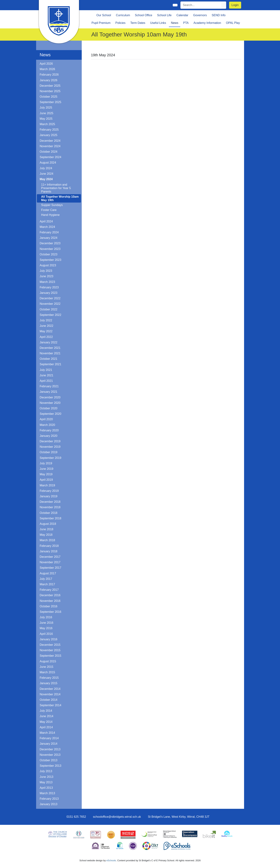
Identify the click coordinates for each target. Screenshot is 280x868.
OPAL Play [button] (233, 23)
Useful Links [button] (158, 23)
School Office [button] (144, 15)
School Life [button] (164, 15)
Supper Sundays (52, 205)
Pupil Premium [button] (101, 23)
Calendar (182, 15)
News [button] (175, 23)
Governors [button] (200, 15)
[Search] (201, 5)
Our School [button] (104, 15)
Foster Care (49, 210)
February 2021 (49, 386)
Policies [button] (120, 23)
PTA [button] (186, 23)
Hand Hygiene (50, 215)
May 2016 (46, 628)
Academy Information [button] (207, 23)
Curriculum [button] (123, 15)
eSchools (111, 860)
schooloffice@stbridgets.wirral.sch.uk (117, 817)
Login (235, 5)
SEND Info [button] (219, 15)
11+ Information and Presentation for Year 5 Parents (56, 188)
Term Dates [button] (138, 23)
